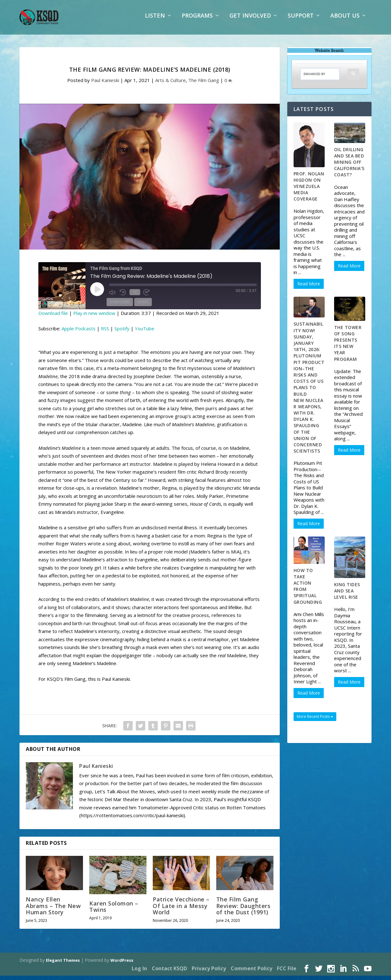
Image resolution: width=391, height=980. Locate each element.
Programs (197, 20)
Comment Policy (251, 973)
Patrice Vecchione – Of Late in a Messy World (181, 910)
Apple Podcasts (79, 333)
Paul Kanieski (105, 85)
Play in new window (94, 317)
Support (301, 20)
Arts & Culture (171, 85)
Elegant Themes (63, 965)
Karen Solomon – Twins (114, 911)
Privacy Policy (209, 973)
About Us (345, 20)
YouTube (145, 333)
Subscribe (120, 307)
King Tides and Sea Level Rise (347, 595)
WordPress (122, 965)
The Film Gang (204, 85)
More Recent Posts (315, 721)
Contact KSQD (169, 973)
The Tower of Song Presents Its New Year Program (348, 348)
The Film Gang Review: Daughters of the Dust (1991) (243, 910)
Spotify (122, 333)
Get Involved (250, 20)
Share (143, 307)
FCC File (287, 973)
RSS (105, 333)
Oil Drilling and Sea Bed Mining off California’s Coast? (349, 167)
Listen (155, 20)
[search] (315, 78)
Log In (139, 973)
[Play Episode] (97, 294)
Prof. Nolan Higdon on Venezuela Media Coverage (309, 190)
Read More (309, 288)
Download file (53, 317)
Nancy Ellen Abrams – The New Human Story (53, 910)
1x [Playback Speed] (134, 296)
